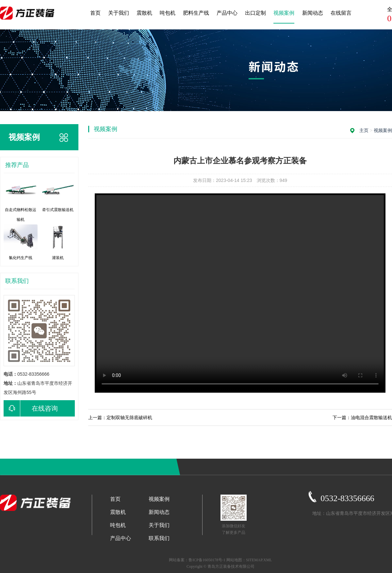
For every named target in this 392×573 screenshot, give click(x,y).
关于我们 (119, 13)
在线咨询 (31, 408)
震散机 (144, 13)
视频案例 (284, 13)
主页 (364, 130)
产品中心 (227, 13)
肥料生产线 (196, 13)
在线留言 (341, 13)
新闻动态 (313, 13)
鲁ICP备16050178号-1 (207, 560)
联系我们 (159, 538)
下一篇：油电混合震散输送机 (362, 417)
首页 (95, 13)
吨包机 (168, 13)
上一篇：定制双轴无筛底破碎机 (120, 417)
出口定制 (255, 13)
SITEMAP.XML (259, 560)
